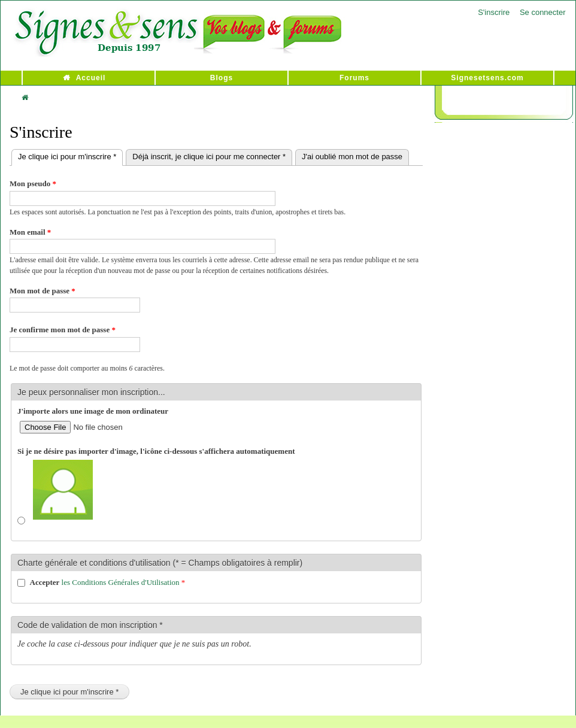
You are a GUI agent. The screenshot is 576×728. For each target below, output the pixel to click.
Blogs (222, 78)
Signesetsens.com (487, 78)
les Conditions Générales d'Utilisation (121, 582)
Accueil (91, 78)
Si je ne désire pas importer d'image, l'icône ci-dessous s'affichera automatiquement (156, 451)
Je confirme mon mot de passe (63, 330)
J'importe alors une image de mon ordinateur (93, 411)
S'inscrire (494, 12)
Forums (354, 78)
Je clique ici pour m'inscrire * (70, 155)
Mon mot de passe (43, 291)
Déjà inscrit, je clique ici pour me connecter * (209, 157)
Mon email (30, 232)
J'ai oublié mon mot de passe (352, 157)
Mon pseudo (33, 183)
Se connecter (543, 12)
